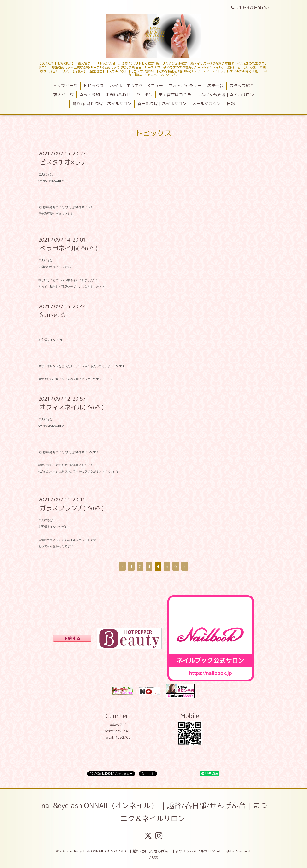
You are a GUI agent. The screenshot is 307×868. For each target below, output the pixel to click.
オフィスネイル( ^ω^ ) (72, 407)
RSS (155, 858)
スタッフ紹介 (242, 86)
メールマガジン (206, 104)
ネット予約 (90, 95)
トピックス (94, 86)
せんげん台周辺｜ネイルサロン (225, 95)
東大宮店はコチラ (175, 95)
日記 (231, 104)
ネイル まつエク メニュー (136, 86)
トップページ (65, 86)
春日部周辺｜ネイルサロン (162, 104)
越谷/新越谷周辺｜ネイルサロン (102, 104)
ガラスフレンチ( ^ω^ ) (72, 508)
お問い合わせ (118, 95)
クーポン (144, 95)
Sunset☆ (53, 315)
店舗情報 (215, 86)
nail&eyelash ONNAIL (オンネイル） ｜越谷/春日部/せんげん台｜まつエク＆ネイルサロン (154, 812)
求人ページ (63, 95)
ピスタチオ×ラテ (63, 162)
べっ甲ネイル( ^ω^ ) (69, 248)
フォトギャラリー (185, 86)
